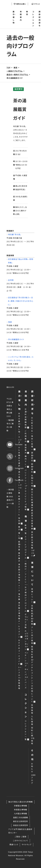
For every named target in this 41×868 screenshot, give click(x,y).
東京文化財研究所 (20, 821)
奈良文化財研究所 (21, 825)
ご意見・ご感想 (20, 837)
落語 (10, 322)
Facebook (10, 480)
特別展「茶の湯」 (15, 235)
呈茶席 (11, 280)
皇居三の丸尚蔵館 (20, 818)
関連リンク (14, 845)
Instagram (10, 468)
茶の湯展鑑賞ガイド (16, 340)
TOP (9, 68)
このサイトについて (20, 841)
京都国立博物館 (20, 806)
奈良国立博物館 (20, 810)
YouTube (10, 445)
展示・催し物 (14, 17)
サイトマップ (27, 845)
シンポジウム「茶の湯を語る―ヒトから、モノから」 (21, 359)
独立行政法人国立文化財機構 (20, 802)
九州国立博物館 (20, 814)
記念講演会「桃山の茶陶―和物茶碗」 (20, 261)
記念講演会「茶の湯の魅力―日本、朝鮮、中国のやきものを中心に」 (21, 301)
